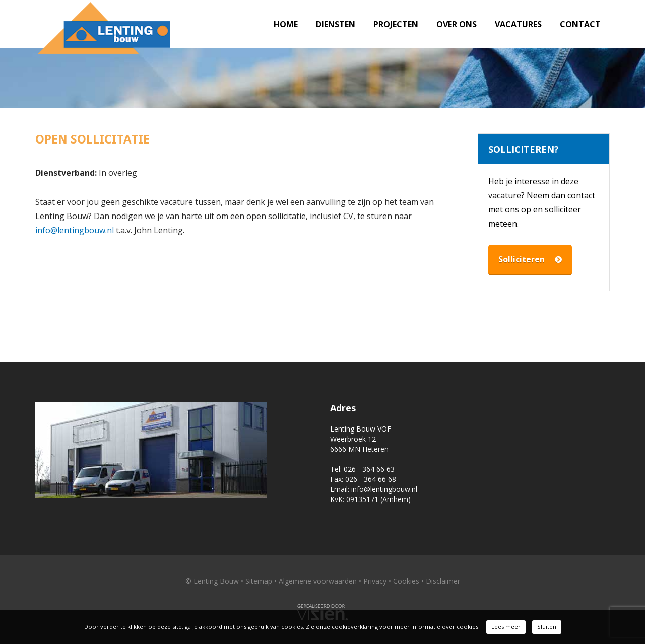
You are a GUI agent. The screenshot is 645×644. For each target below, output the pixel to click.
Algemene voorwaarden (318, 581)
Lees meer (506, 627)
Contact (580, 24)
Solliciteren (530, 259)
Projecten (396, 24)
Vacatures (518, 24)
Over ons (457, 24)
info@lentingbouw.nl (75, 230)
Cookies (406, 581)
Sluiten (547, 627)
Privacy (375, 581)
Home (286, 24)
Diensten (336, 24)
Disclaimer (443, 581)
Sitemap (259, 581)
